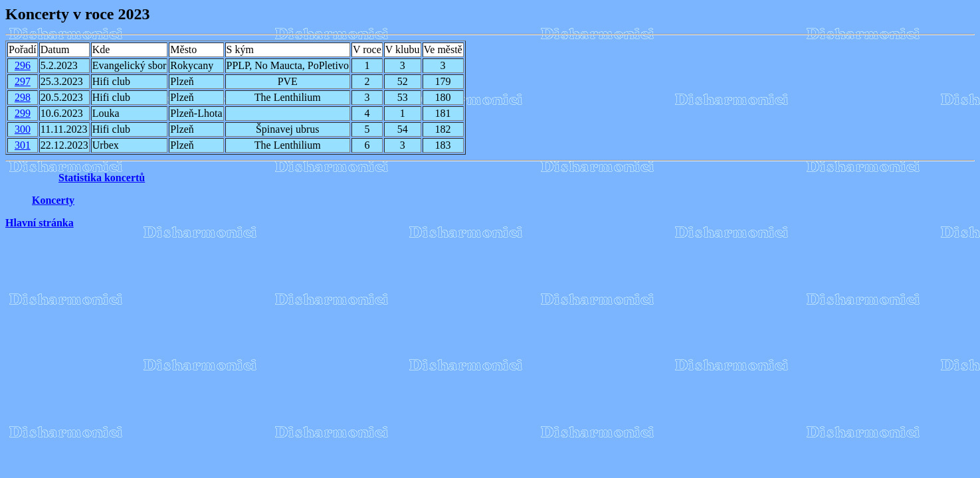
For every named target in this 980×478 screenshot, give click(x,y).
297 (23, 81)
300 (23, 129)
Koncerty (53, 200)
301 (23, 145)
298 (23, 97)
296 (23, 65)
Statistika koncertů (102, 178)
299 (23, 113)
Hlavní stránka (40, 223)
